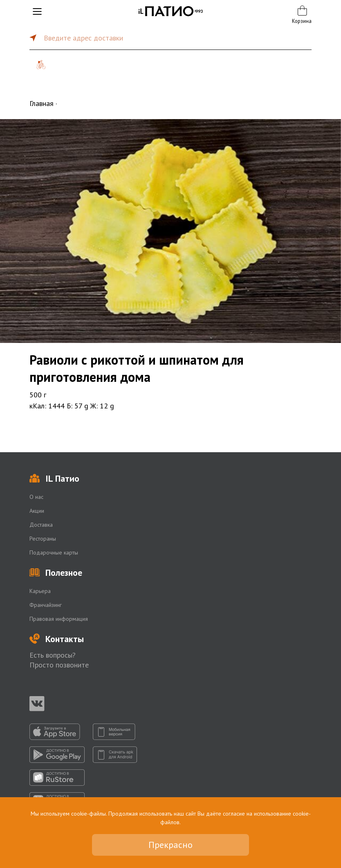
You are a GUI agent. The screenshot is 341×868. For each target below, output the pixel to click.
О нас (36, 497)
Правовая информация (59, 619)
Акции (37, 511)
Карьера (40, 591)
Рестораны (43, 539)
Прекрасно (170, 845)
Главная (42, 103)
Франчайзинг (46, 605)
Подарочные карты (54, 552)
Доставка (41, 525)
